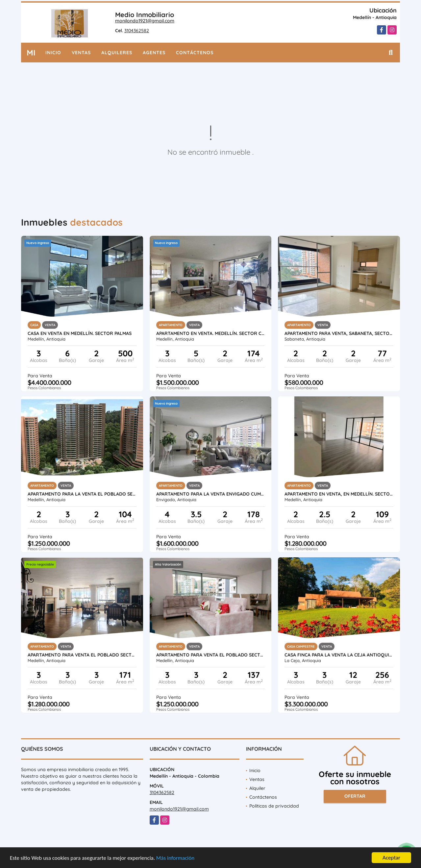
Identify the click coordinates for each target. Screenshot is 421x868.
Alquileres (117, 53)
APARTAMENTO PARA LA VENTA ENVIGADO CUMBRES (211, 494)
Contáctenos (195, 53)
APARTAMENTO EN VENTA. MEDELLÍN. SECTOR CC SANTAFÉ (211, 333)
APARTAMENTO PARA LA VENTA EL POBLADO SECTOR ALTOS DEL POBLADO (82, 494)
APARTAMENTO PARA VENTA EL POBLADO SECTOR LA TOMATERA (82, 655)
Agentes (154, 53)
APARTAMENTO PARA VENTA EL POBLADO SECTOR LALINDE (211, 655)
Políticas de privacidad (274, 806)
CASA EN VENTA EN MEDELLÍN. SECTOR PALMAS (80, 333)
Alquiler (257, 788)
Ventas (81, 53)
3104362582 (137, 31)
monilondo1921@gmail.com (145, 21)
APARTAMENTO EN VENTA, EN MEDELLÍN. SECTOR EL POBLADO (339, 494)
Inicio (53, 53)
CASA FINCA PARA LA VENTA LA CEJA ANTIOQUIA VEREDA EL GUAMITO (339, 655)
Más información (175, 858)
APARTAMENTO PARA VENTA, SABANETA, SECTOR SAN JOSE (339, 333)
